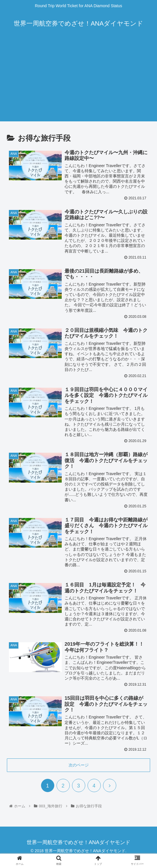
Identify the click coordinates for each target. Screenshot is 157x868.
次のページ (79, 766)
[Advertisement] (78, 81)
